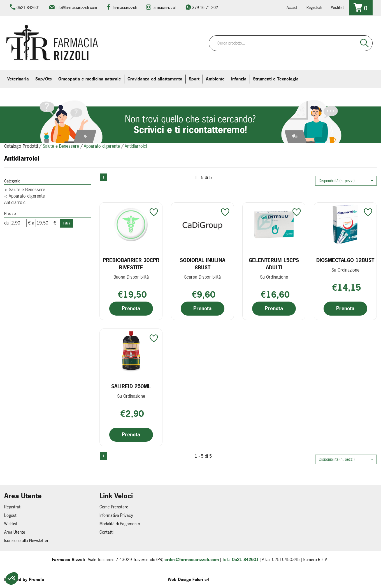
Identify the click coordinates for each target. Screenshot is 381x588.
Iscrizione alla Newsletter (26, 540)
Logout (10, 515)
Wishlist (337, 7)
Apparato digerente (102, 146)
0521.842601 (28, 7)
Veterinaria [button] (18, 79)
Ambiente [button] (215, 79)
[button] (346, 181)
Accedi (292, 7)
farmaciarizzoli (125, 7)
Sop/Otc (44, 79)
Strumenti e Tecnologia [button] (276, 79)
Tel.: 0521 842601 (240, 560)
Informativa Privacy (116, 515)
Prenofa (37, 579)
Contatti (106, 532)
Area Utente (15, 532)
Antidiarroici (15, 202)
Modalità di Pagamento (120, 524)
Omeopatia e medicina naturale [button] (90, 79)
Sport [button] (194, 79)
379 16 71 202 (205, 7)
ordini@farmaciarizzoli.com (192, 560)
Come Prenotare (114, 507)
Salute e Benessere (61, 146)
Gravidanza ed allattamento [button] (155, 79)
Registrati (314, 7)
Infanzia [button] (239, 79)
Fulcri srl (201, 579)
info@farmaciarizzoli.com (76, 7)
